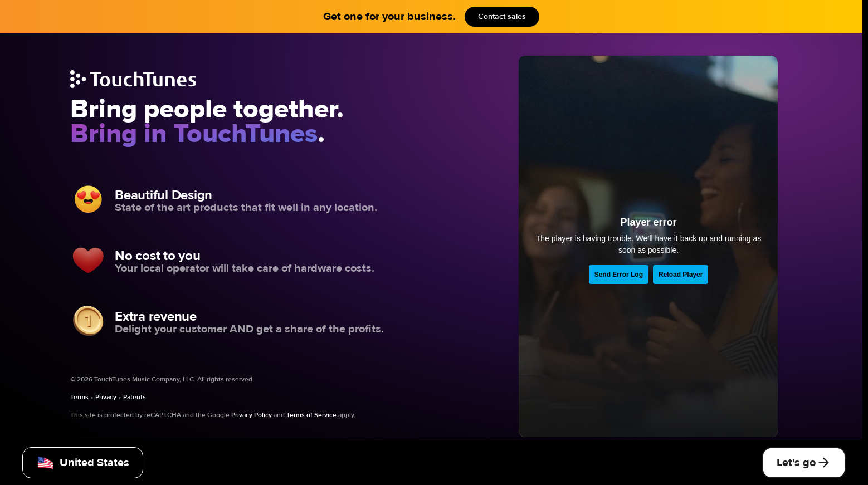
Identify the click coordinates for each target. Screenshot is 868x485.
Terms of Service (311, 415)
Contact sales (502, 17)
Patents (135, 397)
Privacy (106, 397)
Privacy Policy (252, 415)
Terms (79, 397)
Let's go (804, 462)
